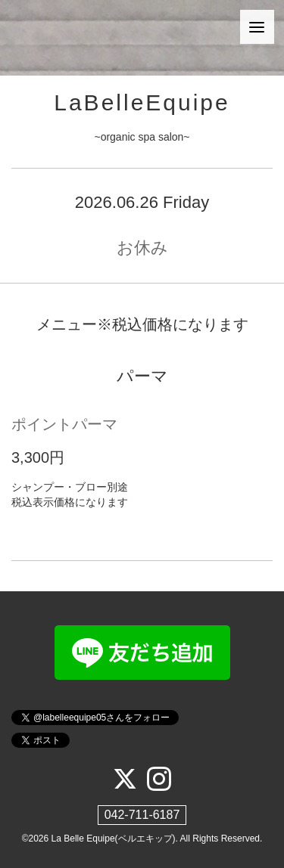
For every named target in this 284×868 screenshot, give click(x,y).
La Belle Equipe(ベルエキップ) (114, 839)
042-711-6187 (142, 815)
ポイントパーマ (64, 424)
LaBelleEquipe (142, 102)
